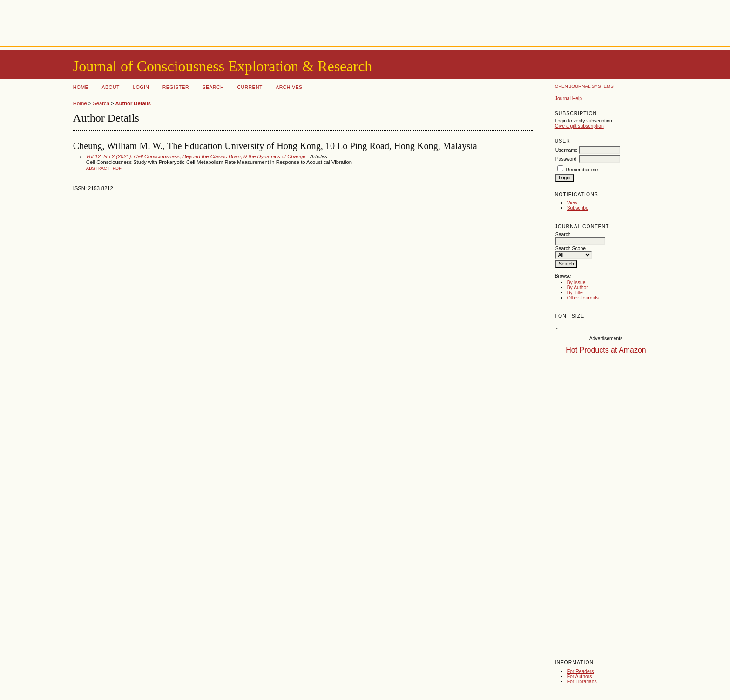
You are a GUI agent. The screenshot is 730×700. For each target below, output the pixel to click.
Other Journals (583, 298)
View (572, 203)
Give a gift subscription (579, 126)
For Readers (581, 671)
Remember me (582, 170)
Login (141, 87)
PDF (117, 168)
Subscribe (578, 208)
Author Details (133, 103)
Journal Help (568, 99)
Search (213, 87)
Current (250, 87)
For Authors (580, 676)
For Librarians (582, 682)
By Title (575, 293)
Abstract (98, 168)
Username (567, 150)
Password (566, 159)
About (111, 87)
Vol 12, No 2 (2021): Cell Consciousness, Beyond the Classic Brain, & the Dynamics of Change (196, 156)
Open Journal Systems (584, 86)
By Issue (576, 282)
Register (176, 87)
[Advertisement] (365, 21)
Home (81, 87)
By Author (578, 288)
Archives (289, 87)
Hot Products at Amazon (606, 350)
